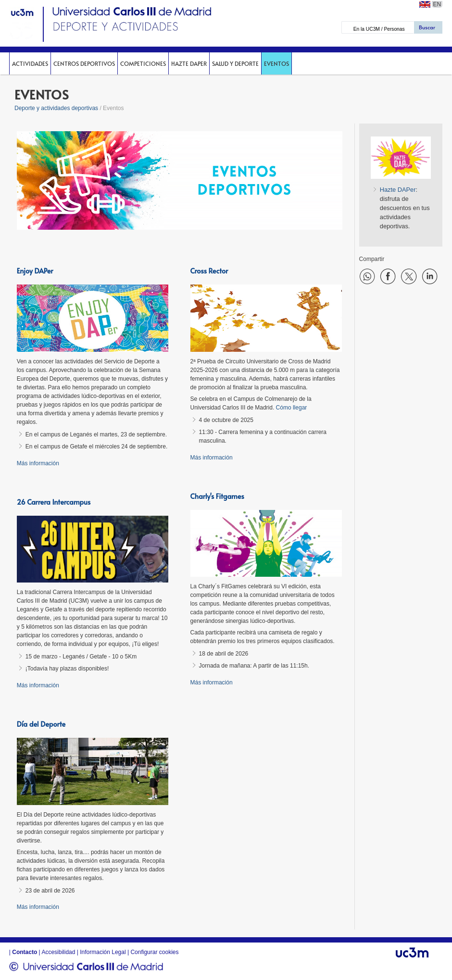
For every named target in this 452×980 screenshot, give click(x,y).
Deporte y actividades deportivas (56, 108)
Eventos (276, 63)
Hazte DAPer (189, 63)
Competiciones (143, 63)
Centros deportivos (84, 63)
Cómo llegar (292, 408)
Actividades (30, 63)
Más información (38, 463)
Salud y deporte (235, 63)
